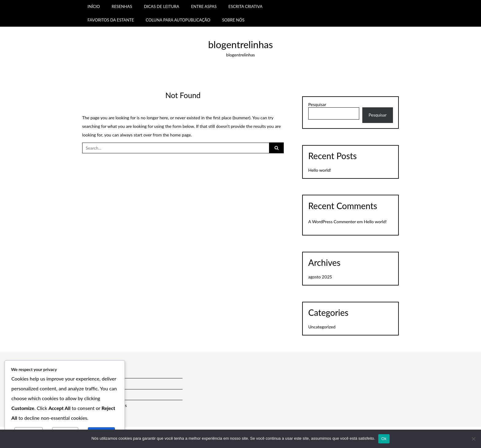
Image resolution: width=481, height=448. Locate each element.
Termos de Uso (96, 383)
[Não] (473, 439)
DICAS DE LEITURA (162, 6)
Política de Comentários (105, 405)
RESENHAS (122, 6)
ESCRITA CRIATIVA (246, 6)
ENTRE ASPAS (204, 6)
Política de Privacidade (103, 373)
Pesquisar (317, 105)
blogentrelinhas (240, 44)
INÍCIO (94, 6)
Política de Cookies (100, 394)
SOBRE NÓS (233, 20)
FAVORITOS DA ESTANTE (111, 20)
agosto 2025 (320, 277)
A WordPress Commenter (332, 222)
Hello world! (320, 170)
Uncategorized (322, 327)
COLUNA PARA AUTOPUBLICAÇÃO (178, 20)
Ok (384, 439)
